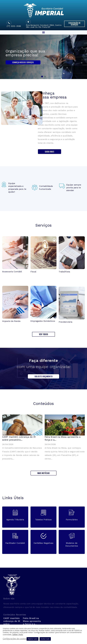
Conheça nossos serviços (23, 62)
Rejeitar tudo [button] (33, 639)
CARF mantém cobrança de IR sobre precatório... (19, 438)
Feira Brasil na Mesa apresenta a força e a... (32, 621)
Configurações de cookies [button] (15, 639)
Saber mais (18, 634)
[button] (74, 24)
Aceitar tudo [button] (45, 639)
